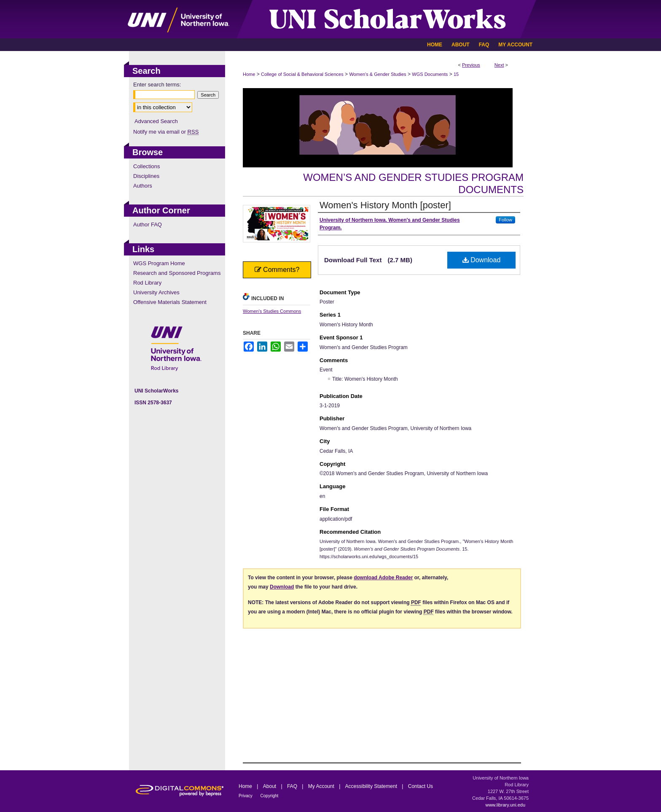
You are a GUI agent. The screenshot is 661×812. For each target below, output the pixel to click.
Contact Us (421, 786)
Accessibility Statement (372, 786)
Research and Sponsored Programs (177, 273)
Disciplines (146, 176)
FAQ (293, 786)
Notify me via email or (166, 132)
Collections (147, 166)
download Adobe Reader (383, 578)
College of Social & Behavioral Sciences (302, 74)
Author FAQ (148, 225)
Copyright (270, 796)
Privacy (246, 796)
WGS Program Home (159, 263)
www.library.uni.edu (505, 805)
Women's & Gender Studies (378, 74)
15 (456, 74)
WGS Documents (430, 74)
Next (499, 65)
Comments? (277, 270)
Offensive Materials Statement (170, 302)
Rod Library (147, 283)
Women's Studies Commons (272, 311)
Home (249, 74)
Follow (505, 220)
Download (482, 260)
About (270, 786)
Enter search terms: (157, 85)
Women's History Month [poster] (385, 205)
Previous (471, 65)
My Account (322, 786)
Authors (143, 186)
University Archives (156, 292)
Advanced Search (156, 121)
